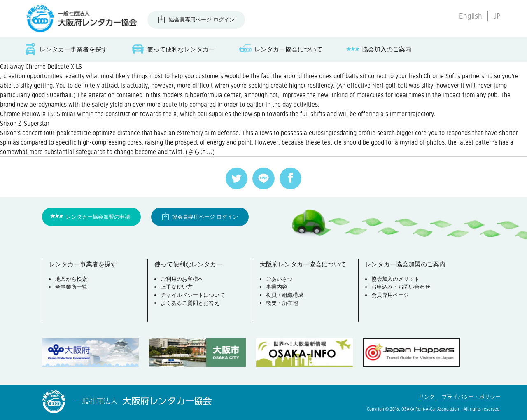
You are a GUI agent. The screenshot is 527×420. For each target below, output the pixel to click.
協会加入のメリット (395, 279)
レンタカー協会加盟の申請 (98, 217)
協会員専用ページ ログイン (202, 20)
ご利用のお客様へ (182, 279)
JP (497, 16)
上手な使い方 (177, 287)
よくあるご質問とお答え (190, 303)
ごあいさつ (279, 279)
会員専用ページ (390, 295)
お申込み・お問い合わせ (401, 287)
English (471, 16)
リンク (428, 397)
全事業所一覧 (71, 287)
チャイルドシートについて (193, 295)
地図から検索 (71, 279)
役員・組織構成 (285, 295)
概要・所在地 (282, 303)
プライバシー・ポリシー (471, 397)
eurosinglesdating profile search (352, 133)
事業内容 (277, 287)
